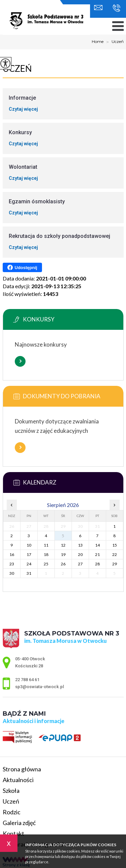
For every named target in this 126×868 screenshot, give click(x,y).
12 (63, 545)
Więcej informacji (20, 361)
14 (97, 545)
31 (29, 573)
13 (80, 545)
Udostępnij (22, 267)
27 (80, 564)
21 (97, 554)
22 (115, 554)
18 (46, 554)
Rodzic (12, 812)
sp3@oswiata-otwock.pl (98, 8)
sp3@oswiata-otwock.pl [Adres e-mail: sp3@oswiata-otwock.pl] (39, 687)
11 (46, 545)
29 (115, 564)
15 (115, 545)
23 (12, 564)
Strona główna (22, 769)
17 (29, 554)
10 (29, 545)
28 (97, 564)
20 (80, 554)
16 (12, 554)
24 (29, 564)
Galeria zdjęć (19, 823)
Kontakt (13, 833)
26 (63, 564)
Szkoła (11, 790)
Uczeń (114, 42)
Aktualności (18, 780)
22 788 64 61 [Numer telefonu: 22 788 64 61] (27, 680)
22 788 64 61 (116, 8)
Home (98, 42)
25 (46, 564)
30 (12, 573)
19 (63, 554)
